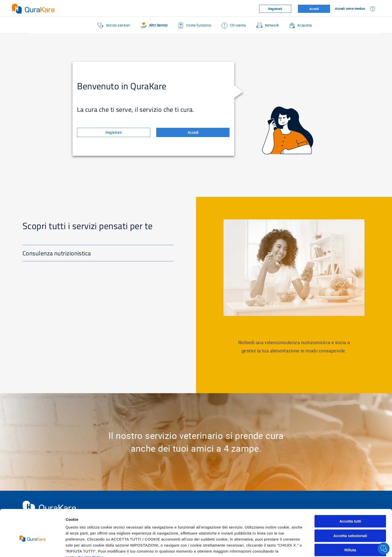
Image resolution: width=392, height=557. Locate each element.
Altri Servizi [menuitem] (154, 26)
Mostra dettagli (263, 547)
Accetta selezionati (350, 509)
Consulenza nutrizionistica (57, 253)
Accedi (314, 9)
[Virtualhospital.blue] (59, 9)
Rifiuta (350, 524)
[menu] (205, 26)
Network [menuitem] (268, 26)
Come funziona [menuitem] (194, 26)
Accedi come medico (350, 9)
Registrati (275, 9)
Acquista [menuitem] (301, 26)
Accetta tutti (350, 495)
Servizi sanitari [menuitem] (114, 26)
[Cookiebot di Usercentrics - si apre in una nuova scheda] (32, 547)
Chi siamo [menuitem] (234, 26)
